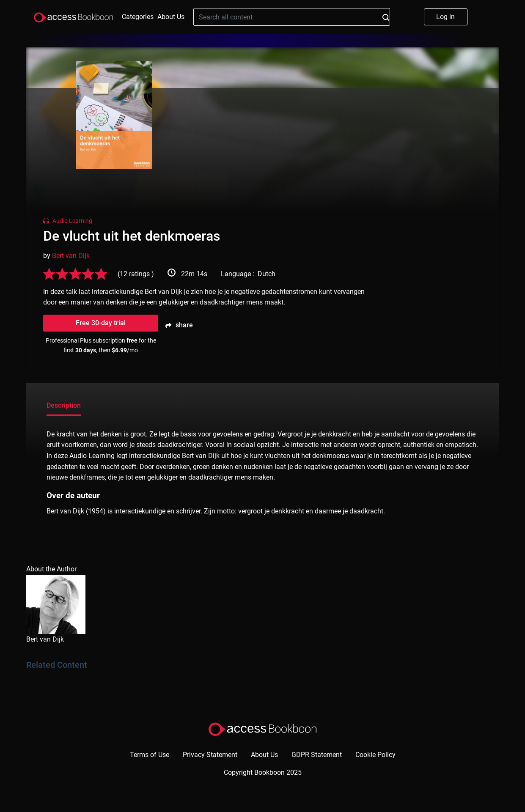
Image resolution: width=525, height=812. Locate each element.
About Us (171, 17)
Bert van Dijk (71, 256)
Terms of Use (150, 755)
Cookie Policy (375, 755)
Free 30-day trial (101, 323)
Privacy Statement (210, 755)
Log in (445, 17)
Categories (138, 17)
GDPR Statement (317, 755)
